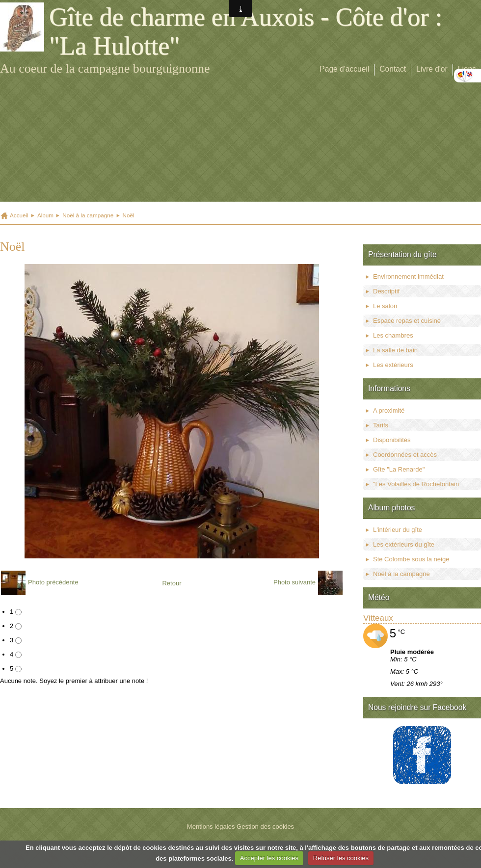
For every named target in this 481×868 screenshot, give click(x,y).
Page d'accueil (344, 69)
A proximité (389, 410)
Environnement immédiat (408, 276)
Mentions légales (211, 827)
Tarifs (381, 425)
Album (45, 215)
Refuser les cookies (341, 858)
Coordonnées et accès (405, 455)
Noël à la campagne (88, 215)
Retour (172, 583)
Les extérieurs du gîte (404, 544)
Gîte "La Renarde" (399, 469)
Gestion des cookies (265, 827)
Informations (389, 388)
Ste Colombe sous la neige (411, 559)
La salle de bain (395, 350)
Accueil (19, 215)
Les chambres (393, 335)
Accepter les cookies (269, 858)
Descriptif (386, 291)
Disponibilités (392, 440)
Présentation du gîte (402, 254)
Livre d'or (432, 69)
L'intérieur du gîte (398, 530)
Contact (393, 69)
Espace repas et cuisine (407, 321)
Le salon (385, 306)
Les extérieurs (393, 365)
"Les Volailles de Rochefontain (416, 484)
